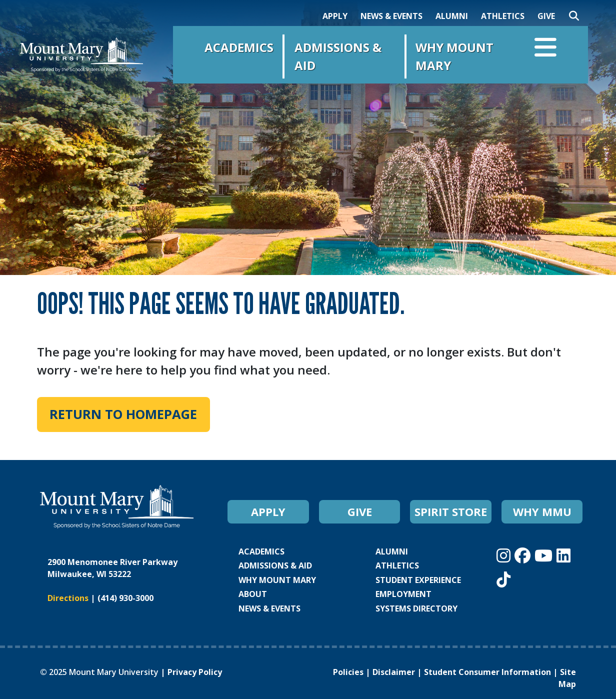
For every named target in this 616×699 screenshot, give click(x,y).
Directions (68, 598)
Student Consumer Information (487, 672)
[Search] (574, 16)
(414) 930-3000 (125, 598)
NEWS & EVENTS (391, 16)
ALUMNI (452, 16)
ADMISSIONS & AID (275, 565)
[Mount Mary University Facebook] (524, 555)
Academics (239, 47)
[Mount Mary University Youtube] (545, 555)
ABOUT (253, 594)
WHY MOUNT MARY (277, 580)
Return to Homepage (123, 414)
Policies (348, 672)
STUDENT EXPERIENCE (418, 580)
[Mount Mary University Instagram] (505, 555)
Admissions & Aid (338, 56)
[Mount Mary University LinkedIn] (563, 555)
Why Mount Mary (454, 56)
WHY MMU (542, 511)
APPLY (335, 16)
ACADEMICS (261, 551)
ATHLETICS (503, 16)
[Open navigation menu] (545, 50)
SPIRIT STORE (451, 511)
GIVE (546, 16)
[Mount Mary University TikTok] (503, 579)
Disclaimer (394, 672)
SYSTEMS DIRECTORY (416, 608)
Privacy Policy (195, 672)
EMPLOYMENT (403, 594)
